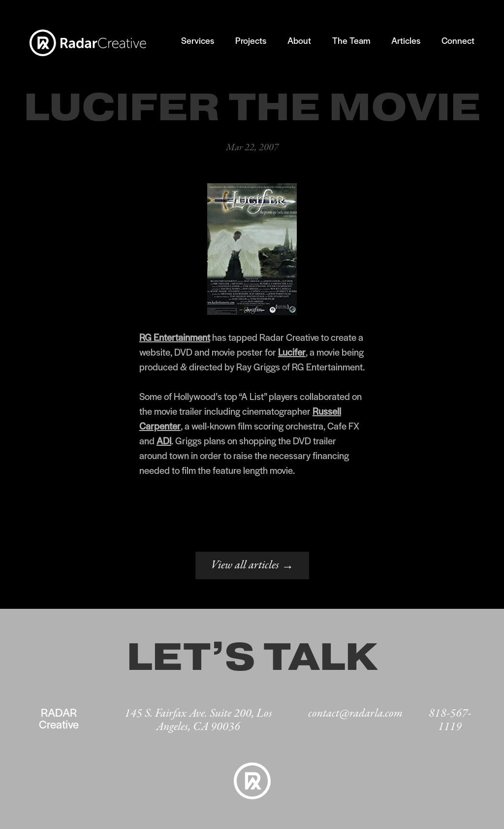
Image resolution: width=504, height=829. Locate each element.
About (299, 40)
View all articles (252, 566)
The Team (351, 40)
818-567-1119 (450, 720)
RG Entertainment (175, 337)
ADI (164, 441)
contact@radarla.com (355, 713)
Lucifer (292, 352)
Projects (251, 40)
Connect (458, 40)
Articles (406, 40)
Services (198, 40)
